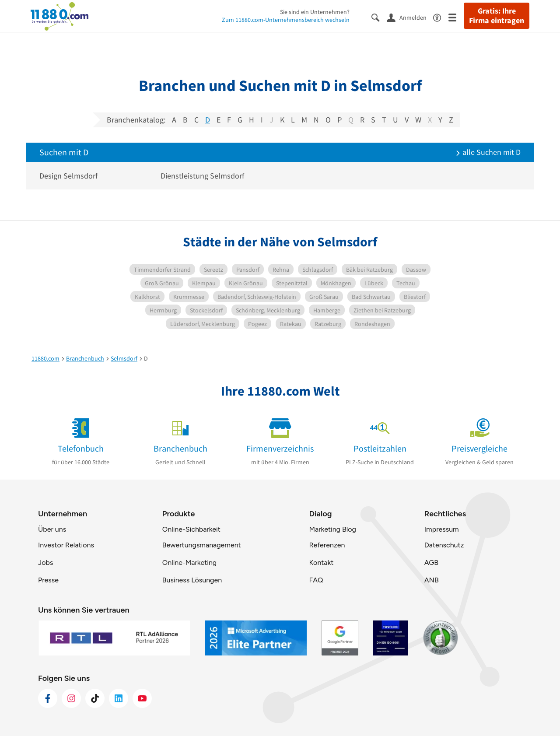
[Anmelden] (410, 17)
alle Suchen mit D (488, 152)
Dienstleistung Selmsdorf (202, 176)
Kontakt (321, 563)
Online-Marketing (189, 563)
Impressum (442, 529)
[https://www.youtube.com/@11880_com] (142, 698)
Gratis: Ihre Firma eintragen (497, 16)
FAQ (316, 580)
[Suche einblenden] (379, 17)
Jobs (45, 563)
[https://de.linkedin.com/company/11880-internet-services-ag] (119, 698)
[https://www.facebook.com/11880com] (48, 698)
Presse (48, 580)
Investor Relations (66, 545)
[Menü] (456, 17)
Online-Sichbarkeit (191, 529)
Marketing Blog (332, 529)
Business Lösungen (192, 580)
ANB (432, 580)
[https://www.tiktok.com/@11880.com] (95, 698)
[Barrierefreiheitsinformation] (441, 17)
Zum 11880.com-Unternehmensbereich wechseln (286, 20)
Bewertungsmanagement (202, 545)
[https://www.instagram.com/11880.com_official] (71, 698)
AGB (431, 563)
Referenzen (327, 545)
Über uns (52, 529)
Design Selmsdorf (68, 176)
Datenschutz (444, 545)
